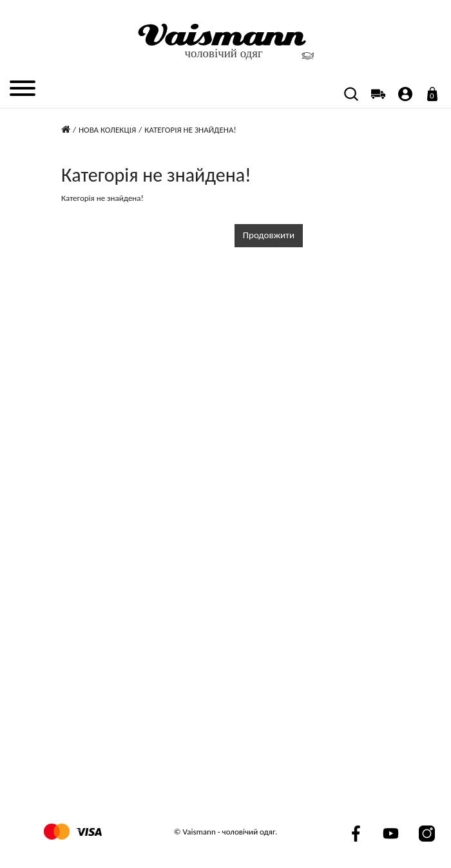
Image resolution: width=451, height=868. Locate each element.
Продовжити (269, 235)
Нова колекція (107, 130)
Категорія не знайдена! (190, 130)
